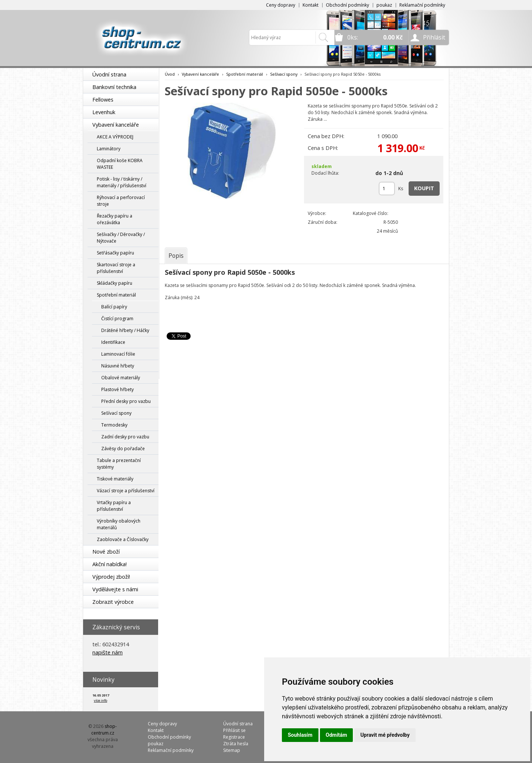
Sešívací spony (116, 413)
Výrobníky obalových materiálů (119, 524)
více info (100, 700)
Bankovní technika (114, 87)
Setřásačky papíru (115, 253)
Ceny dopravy (281, 5)
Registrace (234, 737)
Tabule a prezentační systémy (119, 464)
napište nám (108, 652)
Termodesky (114, 425)
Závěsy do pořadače (123, 449)
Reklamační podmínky (422, 5)
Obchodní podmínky (347, 5)
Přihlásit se (234, 730)
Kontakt (311, 5)
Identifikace (113, 342)
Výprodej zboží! (111, 577)
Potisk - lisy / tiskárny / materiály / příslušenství (122, 182)
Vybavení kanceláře (116, 125)
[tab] (176, 256)
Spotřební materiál (116, 295)
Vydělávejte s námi (115, 589)
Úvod (170, 74)
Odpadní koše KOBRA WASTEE (120, 164)
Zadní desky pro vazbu (125, 437)
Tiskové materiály (115, 479)
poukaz (384, 5)
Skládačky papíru (115, 283)
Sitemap (232, 750)
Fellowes (103, 100)
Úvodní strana (109, 74)
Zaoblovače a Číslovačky (123, 539)
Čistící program (117, 319)
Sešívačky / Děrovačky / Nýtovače (121, 238)
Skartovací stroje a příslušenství (116, 268)
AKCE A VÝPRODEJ (115, 137)
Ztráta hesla (236, 744)
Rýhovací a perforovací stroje (121, 201)
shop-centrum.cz (104, 730)
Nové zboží (106, 552)
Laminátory (109, 149)
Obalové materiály (121, 378)
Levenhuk (104, 112)
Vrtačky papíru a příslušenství (114, 506)
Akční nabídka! (110, 564)
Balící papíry (114, 307)
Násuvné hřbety (118, 366)
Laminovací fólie (118, 354)
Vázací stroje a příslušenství (126, 491)
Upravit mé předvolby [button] (385, 735)
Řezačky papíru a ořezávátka (115, 219)
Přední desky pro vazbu (126, 401)
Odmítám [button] (337, 735)
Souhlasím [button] (300, 735)
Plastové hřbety (117, 389)
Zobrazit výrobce (113, 602)
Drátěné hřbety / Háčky (125, 330)
